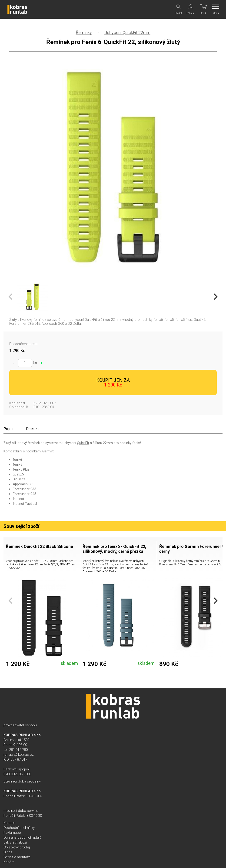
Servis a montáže (17, 857)
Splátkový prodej (17, 847)
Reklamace (12, 833)
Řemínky (84, 32)
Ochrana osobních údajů (22, 837)
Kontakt (9, 823)
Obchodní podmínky (19, 828)
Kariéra (9, 862)
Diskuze (33, 429)
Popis (8, 429)
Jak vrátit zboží (15, 842)
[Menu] (216, 9)
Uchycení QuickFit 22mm (127, 32)
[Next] (215, 297)
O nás (8, 852)
